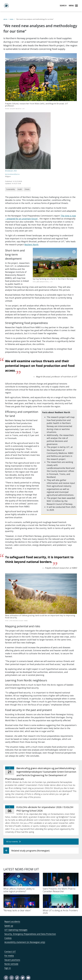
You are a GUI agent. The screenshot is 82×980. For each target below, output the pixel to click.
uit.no (5, 19)
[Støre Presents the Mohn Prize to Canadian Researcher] (61, 879)
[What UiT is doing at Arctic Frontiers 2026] (61, 901)
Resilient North (31, 245)
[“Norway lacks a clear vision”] (21, 900)
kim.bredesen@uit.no (12, 174)
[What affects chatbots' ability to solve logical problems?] (21, 879)
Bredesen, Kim (11, 171)
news (12, 19)
